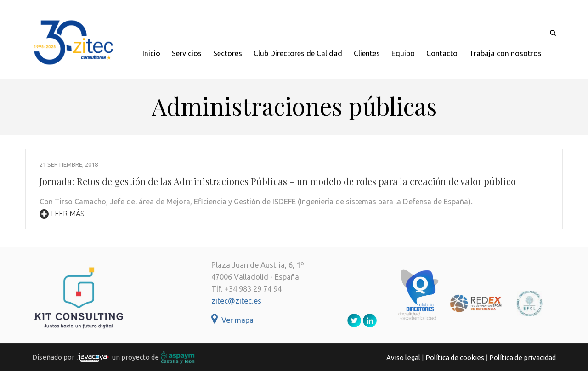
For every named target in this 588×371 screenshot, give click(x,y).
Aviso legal (403, 357)
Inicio (151, 53)
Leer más (62, 214)
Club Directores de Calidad (298, 53)
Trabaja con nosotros (505, 53)
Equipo (403, 53)
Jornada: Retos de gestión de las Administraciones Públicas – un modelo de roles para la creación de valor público (278, 181)
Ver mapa (232, 320)
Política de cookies (455, 357)
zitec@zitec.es (236, 301)
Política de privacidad (523, 357)
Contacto (442, 53)
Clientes (367, 53)
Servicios (187, 53)
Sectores (228, 53)
